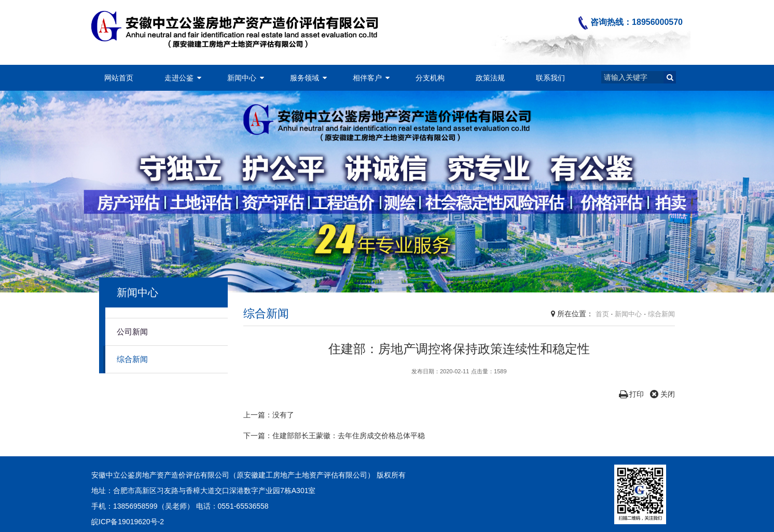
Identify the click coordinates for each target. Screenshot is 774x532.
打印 (632, 394)
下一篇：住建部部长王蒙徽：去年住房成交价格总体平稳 (334, 436)
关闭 (662, 394)
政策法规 (490, 78)
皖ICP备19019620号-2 (128, 522)
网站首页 (119, 78)
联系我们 (550, 78)
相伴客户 (367, 78)
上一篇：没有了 (269, 415)
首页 (602, 314)
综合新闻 (132, 359)
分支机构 (430, 78)
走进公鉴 (179, 78)
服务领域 (305, 78)
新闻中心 (242, 78)
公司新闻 (132, 332)
